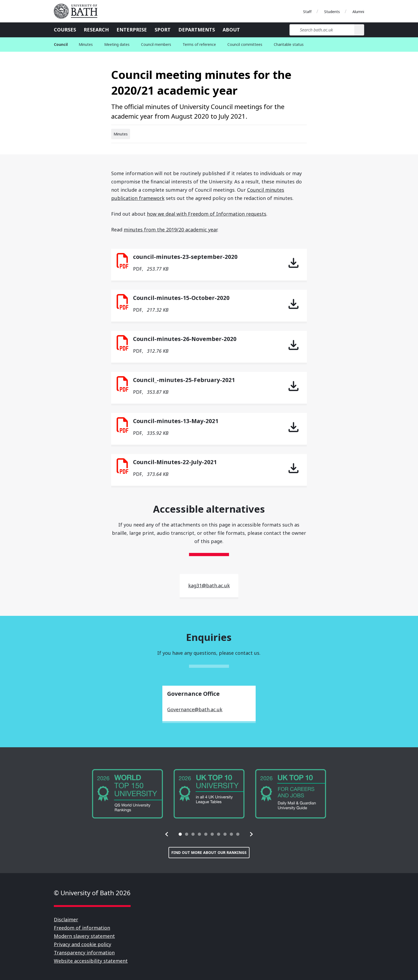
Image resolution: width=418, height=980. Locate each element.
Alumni (358, 12)
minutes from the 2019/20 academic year (170, 230)
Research (96, 30)
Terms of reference (199, 44)
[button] (167, 834)
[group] (127, 794)
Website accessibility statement (91, 961)
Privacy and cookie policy (83, 944)
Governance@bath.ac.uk (195, 709)
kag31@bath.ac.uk (209, 585)
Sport (163, 30)
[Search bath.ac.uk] (322, 30)
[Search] (359, 30)
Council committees (245, 44)
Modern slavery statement (84, 936)
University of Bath (78, 11)
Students (332, 12)
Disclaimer (66, 919)
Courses (65, 30)
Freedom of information (82, 928)
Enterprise (132, 30)
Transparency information (84, 953)
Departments (197, 30)
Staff (307, 12)
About (231, 30)
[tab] (180, 834)
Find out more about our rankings (209, 852)
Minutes (86, 44)
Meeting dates (117, 44)
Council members (156, 44)
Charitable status (289, 44)
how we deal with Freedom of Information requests (207, 214)
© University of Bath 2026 (92, 893)
